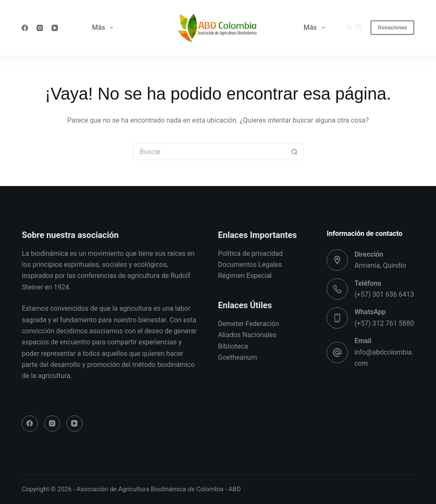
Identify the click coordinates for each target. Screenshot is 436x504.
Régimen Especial (245, 276)
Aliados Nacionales (247, 335)
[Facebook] (25, 28)
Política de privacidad (250, 253)
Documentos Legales (250, 265)
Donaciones (392, 27)
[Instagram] (40, 28)
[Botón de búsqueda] (295, 152)
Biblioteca (233, 346)
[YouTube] (55, 28)
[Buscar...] (209, 152)
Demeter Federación (248, 324)
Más (104, 28)
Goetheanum (237, 357)
